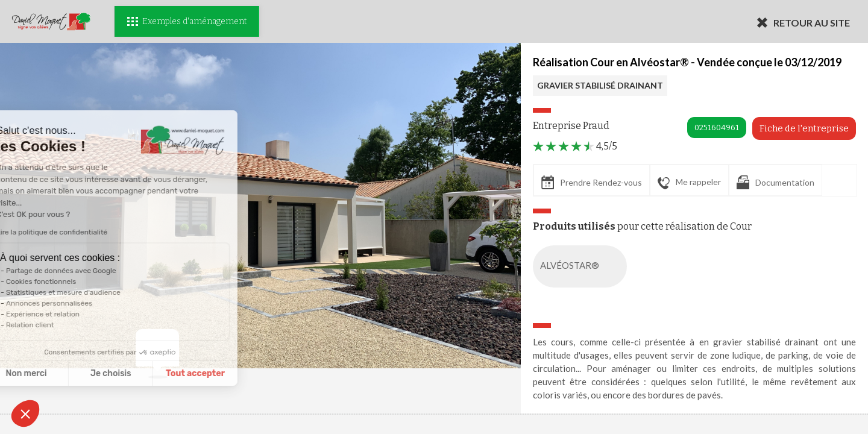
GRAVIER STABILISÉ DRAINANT (600, 85)
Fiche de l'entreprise (804, 128)
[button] (25, 414)
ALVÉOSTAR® (582, 266)
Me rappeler (689, 183)
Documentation (775, 182)
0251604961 (717, 127)
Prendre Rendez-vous (592, 182)
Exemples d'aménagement (187, 21)
